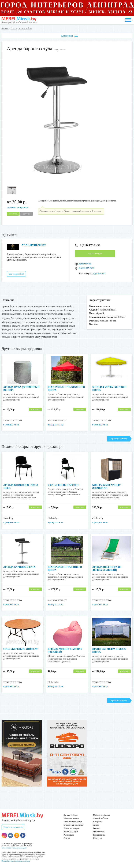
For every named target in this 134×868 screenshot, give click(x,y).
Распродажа (69, 835)
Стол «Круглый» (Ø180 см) (21, 649)
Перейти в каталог (118, 439)
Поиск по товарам (72, 828)
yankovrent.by (85, 264)
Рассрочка (98, 822)
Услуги (14, 28)
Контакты (98, 838)
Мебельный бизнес (102, 815)
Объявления (98, 832)
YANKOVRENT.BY (34, 245)
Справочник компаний (73, 825)
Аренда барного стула (19, 567)
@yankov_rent (99, 273)
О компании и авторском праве (14, 848)
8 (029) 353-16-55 (11, 523)
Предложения (99, 835)
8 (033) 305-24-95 (100, 523)
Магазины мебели (72, 818)
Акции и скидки (71, 832)
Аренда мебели (25, 28)
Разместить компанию (13, 827)
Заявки (96, 825)
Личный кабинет (101, 818)
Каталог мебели (70, 815)
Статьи (67, 838)
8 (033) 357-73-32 (88, 245)
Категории (70, 36)
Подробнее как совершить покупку (16, 861)
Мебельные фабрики (73, 822)
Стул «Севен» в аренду (64, 485)
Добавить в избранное (17, 207)
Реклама (97, 828)
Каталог (5, 28)
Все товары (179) (16, 274)
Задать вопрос (95, 254)
